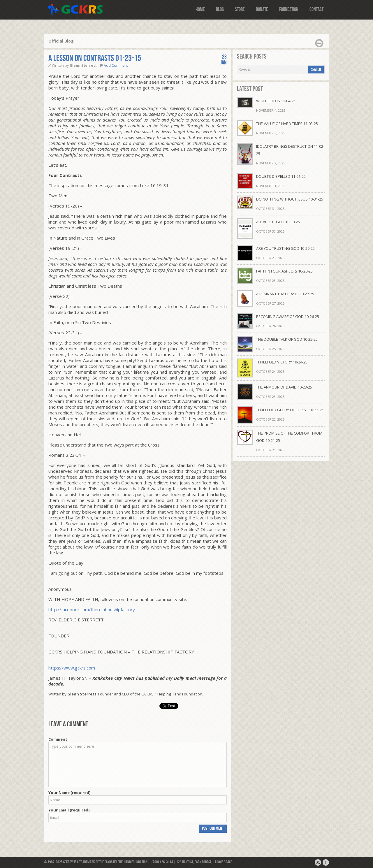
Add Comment (116, 65)
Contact (316, 9)
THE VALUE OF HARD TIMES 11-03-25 (287, 124)
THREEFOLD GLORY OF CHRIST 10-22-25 (290, 410)
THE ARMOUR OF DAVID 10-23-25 (284, 387)
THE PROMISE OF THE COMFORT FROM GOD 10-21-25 (289, 437)
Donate (262, 9)
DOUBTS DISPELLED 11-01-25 (281, 176)
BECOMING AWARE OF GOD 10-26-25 (288, 317)
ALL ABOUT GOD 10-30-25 (278, 222)
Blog (220, 9)
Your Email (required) (69, 810)
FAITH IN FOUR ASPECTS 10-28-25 (284, 271)
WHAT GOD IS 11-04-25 (276, 101)
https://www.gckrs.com (72, 668)
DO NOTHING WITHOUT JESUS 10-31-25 (290, 199)
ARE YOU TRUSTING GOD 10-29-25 (285, 248)
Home (200, 9)
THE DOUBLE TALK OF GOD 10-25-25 (287, 339)
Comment (58, 739)
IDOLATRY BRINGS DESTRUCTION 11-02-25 (290, 150)
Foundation (289, 9)
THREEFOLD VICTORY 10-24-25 (282, 362)
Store (240, 9)
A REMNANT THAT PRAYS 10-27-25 (285, 294)
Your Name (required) (69, 793)
